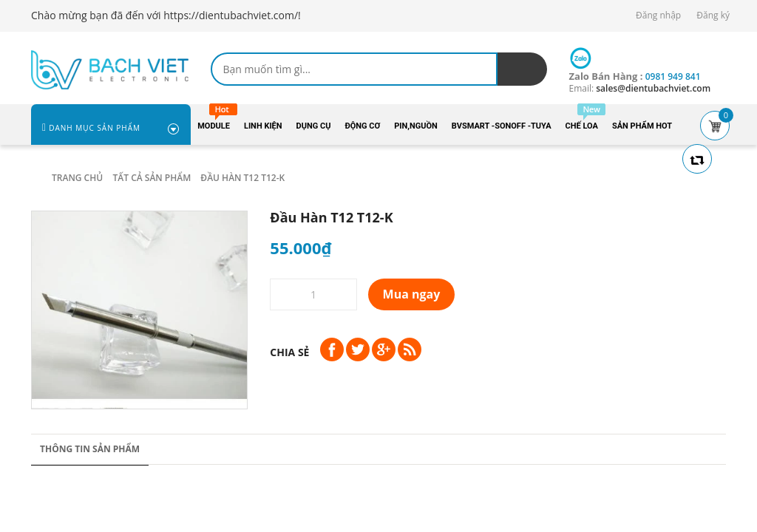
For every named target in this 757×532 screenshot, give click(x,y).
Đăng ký (713, 15)
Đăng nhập (658, 15)
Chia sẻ (289, 352)
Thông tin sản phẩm (90, 449)
